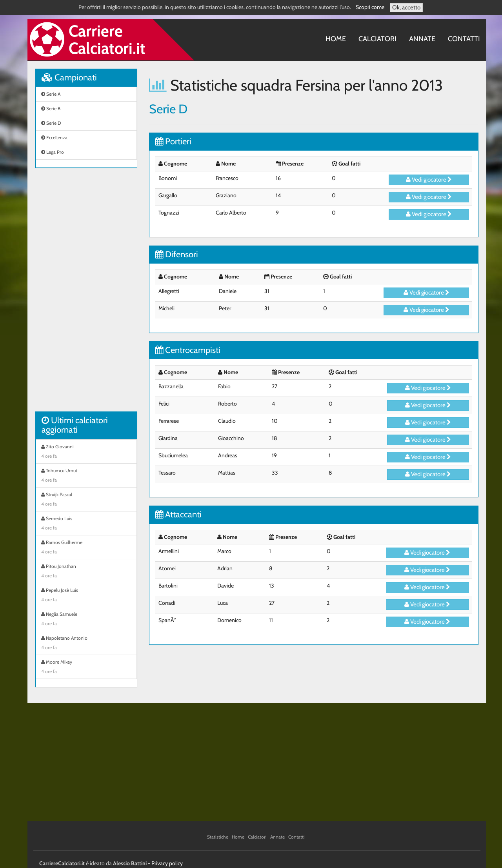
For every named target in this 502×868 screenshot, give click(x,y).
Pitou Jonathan (86, 572)
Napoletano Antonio (86, 644)
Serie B (51, 108)
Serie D (51, 123)
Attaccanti (178, 514)
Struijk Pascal (86, 500)
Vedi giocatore (429, 180)
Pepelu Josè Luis (86, 596)
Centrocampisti (188, 350)
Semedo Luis (86, 524)
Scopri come (370, 7)
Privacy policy (167, 863)
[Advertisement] (86, 294)
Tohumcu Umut (86, 476)
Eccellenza (54, 137)
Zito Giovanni (86, 452)
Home (336, 39)
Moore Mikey (86, 668)
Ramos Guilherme (86, 548)
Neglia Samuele (86, 620)
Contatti (464, 39)
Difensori (177, 254)
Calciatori (377, 39)
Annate (422, 39)
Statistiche (218, 837)
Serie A (51, 94)
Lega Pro (53, 152)
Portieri (173, 141)
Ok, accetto (406, 7)
